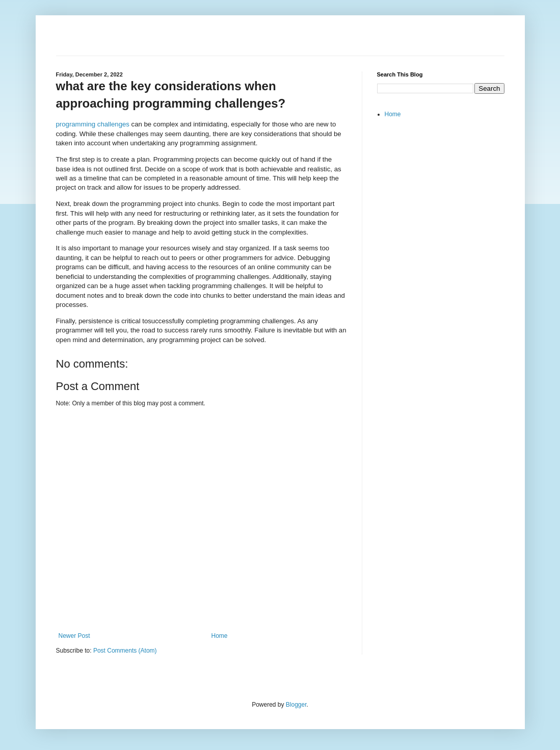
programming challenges (93, 124)
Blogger (296, 705)
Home (220, 636)
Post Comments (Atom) (125, 651)
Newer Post (74, 636)
